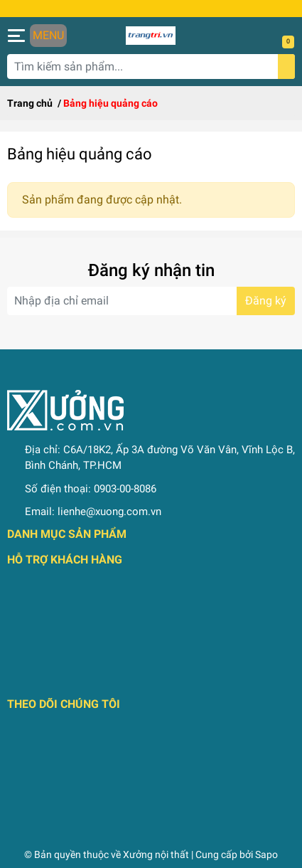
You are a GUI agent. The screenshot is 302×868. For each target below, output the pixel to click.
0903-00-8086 (125, 489)
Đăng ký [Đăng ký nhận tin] (266, 301)
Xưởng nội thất (156, 854)
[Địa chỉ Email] (151, 301)
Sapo (266, 854)
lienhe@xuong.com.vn (109, 512)
